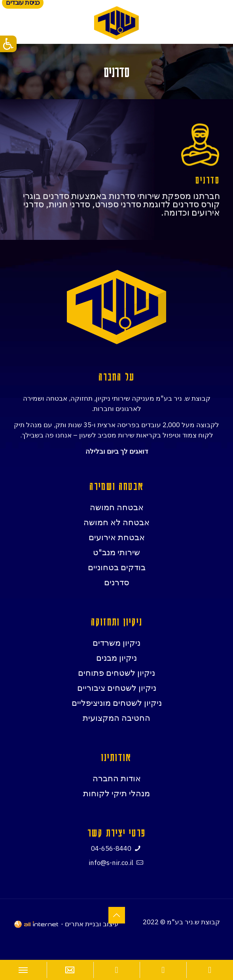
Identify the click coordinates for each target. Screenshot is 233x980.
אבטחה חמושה (117, 507)
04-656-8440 (111, 848)
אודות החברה (117, 778)
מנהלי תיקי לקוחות (116, 793)
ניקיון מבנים (116, 658)
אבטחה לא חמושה (116, 522)
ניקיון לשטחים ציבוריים (117, 688)
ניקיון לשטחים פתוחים (116, 673)
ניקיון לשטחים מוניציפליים (117, 703)
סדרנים (117, 582)
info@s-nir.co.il (111, 863)
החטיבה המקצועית (116, 718)
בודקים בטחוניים (117, 567)
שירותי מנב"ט (116, 552)
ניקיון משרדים (116, 643)
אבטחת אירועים (117, 537)
